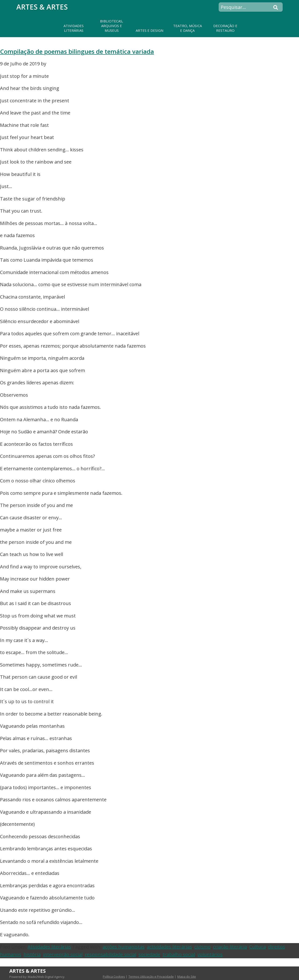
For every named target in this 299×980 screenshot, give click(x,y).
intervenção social (63, 954)
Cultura (258, 947)
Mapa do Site (187, 976)
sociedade (149, 954)
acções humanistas (124, 947)
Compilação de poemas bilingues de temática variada (77, 52)
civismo (203, 947)
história (32, 954)
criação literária (230, 947)
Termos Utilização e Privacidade (151, 976)
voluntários (210, 954)
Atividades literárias (49, 947)
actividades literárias (169, 947)
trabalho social (179, 954)
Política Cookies (114, 976)
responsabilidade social (110, 954)
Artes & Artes (42, 7)
